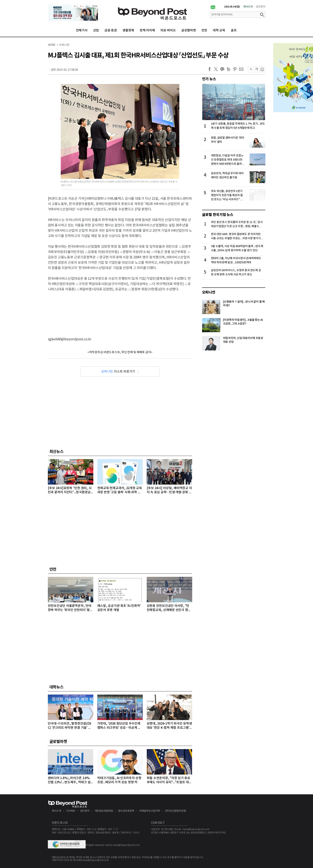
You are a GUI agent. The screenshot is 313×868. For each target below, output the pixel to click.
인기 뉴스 (209, 79)
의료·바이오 (168, 30)
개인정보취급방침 (104, 811)
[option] (75, 13)
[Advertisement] (120, 311)
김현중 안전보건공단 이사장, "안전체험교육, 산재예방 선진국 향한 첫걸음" (169, 608)
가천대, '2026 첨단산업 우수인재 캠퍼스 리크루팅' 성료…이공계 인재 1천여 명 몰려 (119, 726)
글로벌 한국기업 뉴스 (218, 215)
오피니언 (209, 292)
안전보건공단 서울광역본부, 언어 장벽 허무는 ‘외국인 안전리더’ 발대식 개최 (70, 608)
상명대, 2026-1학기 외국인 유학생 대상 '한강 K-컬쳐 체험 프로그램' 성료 (169, 726)
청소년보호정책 (126, 811)
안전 (204, 30)
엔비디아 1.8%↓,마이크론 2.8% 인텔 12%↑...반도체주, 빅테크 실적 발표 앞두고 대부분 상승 (69, 780)
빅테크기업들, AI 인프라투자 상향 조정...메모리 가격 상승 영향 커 (119, 780)
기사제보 (71, 811)
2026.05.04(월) (232, 7)
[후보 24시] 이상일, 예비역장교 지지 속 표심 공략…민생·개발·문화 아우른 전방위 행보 (169, 490)
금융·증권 (111, 30)
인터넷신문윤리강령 (176, 811)
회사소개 (248, 7)
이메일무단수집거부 (150, 811)
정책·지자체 (147, 30)
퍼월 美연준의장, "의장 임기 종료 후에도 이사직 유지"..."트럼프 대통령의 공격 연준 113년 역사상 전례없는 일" (169, 780)
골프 (234, 30)
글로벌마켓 (189, 30)
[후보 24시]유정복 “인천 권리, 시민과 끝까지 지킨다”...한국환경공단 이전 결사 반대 (70, 490)
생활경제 (128, 30)
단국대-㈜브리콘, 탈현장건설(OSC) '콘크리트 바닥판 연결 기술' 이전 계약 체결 (70, 726)
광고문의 (261, 7)
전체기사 (82, 30)
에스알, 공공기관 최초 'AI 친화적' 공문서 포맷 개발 (119, 608)
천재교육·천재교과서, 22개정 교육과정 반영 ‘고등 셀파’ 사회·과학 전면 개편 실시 (120, 490)
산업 (96, 30)
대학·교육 (219, 30)
